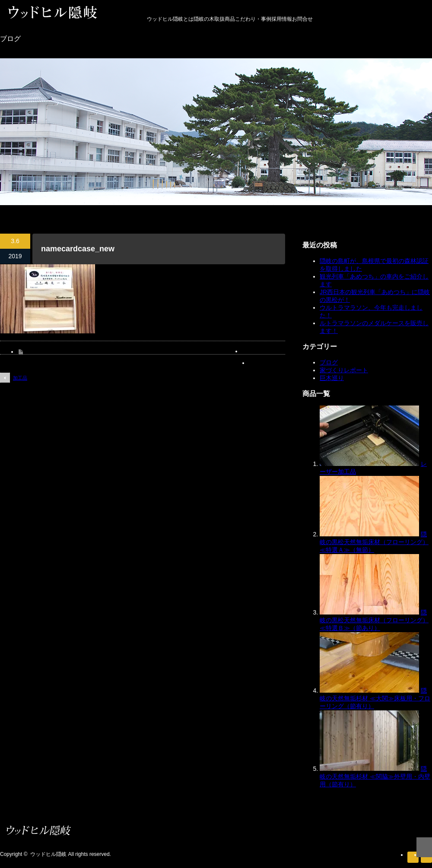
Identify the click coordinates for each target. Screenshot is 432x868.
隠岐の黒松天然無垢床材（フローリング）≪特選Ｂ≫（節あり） (374, 620)
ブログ (329, 362)
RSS (413, 857)
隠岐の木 (204, 19)
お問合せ (302, 19)
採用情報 (282, 19)
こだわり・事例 (253, 19)
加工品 (20, 378)
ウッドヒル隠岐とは (170, 19)
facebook (426, 857)
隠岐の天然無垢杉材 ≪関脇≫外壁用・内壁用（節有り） (375, 776)
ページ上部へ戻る (424, 847)
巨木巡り (332, 378)
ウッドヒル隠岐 (48, 854)
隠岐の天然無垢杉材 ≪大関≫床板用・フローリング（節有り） (375, 698)
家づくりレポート (344, 370)
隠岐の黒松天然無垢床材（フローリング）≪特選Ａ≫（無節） (374, 542)
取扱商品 (225, 19)
